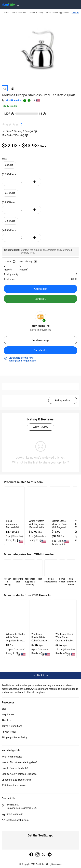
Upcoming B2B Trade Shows (17, 780)
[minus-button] (8, 182)
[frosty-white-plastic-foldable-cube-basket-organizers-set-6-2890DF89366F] (40, 616)
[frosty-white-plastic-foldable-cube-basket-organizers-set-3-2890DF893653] (65, 616)
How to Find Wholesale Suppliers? (19, 762)
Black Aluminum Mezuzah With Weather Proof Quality (14, 527)
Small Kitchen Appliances (57, 13)
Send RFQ (40, 299)
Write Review (40, 427)
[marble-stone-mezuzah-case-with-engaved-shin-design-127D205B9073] (60, 503)
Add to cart (41, 289)
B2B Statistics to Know (14, 785)
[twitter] (44, 855)
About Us (6, 720)
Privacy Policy (9, 732)
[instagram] (37, 855)
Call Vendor (40, 350)
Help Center (8, 714)
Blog (4, 709)
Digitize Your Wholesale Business (19, 774)
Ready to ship (10, 106)
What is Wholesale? (12, 757)
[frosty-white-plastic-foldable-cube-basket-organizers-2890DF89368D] (16, 616)
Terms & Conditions (12, 726)
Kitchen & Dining (36, 13)
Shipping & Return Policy (15, 738)
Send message (40, 340)
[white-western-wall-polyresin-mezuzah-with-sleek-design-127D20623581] (37, 503)
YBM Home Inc (13, 100)
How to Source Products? (15, 768)
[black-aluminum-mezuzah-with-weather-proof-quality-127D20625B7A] (14, 503)
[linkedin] (50, 855)
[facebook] (31, 855)
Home (6, 13)
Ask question (63, 400)
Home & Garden (19, 13)
